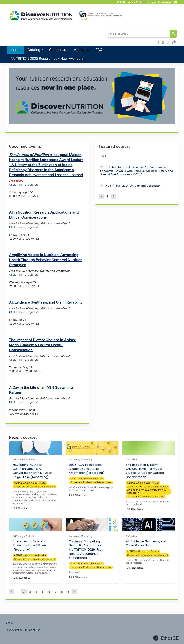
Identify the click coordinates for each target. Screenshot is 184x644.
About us (81, 50)
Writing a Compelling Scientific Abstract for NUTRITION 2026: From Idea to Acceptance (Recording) (87, 549)
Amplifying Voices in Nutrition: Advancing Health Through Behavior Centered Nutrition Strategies (46, 260)
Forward (174, 42)
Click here (16, 185)
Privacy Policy (14, 630)
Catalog (34, 50)
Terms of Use (32, 630)
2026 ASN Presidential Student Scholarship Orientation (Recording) (87, 469)
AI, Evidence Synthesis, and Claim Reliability (46, 302)
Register (166, 2)
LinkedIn (169, 42)
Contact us (58, 50)
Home (16, 50)
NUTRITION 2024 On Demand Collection (133, 186)
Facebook (159, 42)
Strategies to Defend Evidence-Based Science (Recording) (31, 545)
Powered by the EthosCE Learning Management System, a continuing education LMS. (166, 638)
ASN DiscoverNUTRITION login (138, 2)
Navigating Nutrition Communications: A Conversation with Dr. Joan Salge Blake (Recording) (32, 471)
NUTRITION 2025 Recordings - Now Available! (48, 59)
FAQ (99, 50)
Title (103, 156)
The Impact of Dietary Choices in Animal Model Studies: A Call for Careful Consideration (42, 345)
